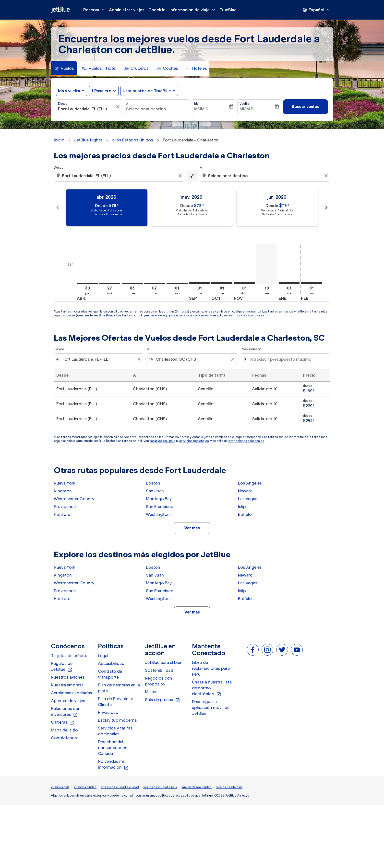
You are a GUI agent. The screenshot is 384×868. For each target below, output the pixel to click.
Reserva (95, 10)
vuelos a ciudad (85, 787)
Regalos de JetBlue (62, 667)
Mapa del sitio (64, 730)
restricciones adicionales (246, 315)
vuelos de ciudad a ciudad (120, 787)
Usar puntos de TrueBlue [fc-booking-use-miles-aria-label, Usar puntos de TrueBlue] (147, 91)
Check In (157, 10)
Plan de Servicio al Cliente (115, 702)
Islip (242, 507)
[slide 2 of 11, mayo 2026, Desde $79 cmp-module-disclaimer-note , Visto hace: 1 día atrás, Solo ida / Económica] (192, 208)
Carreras (63, 722)
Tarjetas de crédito (69, 656)
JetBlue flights (88, 140)
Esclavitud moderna (117, 720)
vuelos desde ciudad (197, 787)
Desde (63, 104)
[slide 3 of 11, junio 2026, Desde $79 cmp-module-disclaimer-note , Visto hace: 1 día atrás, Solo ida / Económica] (277, 208)
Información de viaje (193, 10)
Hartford (62, 514)
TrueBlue (228, 10)
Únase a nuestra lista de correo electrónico (212, 688)
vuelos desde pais (229, 787)
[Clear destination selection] (327, 176)
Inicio (59, 140)
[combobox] (86, 109)
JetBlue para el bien (164, 662)
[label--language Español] (316, 10)
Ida (196, 104)
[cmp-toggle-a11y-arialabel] (192, 176)
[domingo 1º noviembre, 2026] (244, 283)
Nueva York (65, 483)
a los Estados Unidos (133, 140)
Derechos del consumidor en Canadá (113, 748)
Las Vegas (248, 499)
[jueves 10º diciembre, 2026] (267, 264)
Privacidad (108, 712)
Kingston (63, 491)
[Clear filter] (139, 359)
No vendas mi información (113, 764)
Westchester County (74, 499)
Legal (103, 656)
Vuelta (244, 104)
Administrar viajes (127, 10)
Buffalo (245, 514)
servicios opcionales (194, 315)
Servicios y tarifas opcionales (115, 731)
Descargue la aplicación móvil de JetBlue (211, 707)
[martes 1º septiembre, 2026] (200, 283)
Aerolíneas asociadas (72, 693)
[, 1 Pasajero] (101, 91)
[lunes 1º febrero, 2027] (312, 283)
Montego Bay (159, 499)
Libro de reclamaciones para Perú (211, 668)
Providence (65, 507)
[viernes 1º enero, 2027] (289, 283)
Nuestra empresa (67, 685)
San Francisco (160, 507)
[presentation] (316, 10)
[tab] (64, 69)
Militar (151, 692)
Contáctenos (64, 738)
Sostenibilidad (159, 670)
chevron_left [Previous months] (58, 208)
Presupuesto (251, 349)
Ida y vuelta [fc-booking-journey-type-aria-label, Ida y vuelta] (69, 91)
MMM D (201, 109)
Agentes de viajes (68, 701)
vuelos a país (60, 787)
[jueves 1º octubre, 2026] (222, 283)
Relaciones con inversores (66, 712)
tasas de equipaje (162, 315)
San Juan (155, 491)
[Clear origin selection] (181, 176)
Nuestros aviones (68, 677)
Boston (153, 483)
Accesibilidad (111, 663)
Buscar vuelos (306, 106)
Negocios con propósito (159, 681)
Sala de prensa (162, 700)
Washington (158, 514)
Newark (245, 491)
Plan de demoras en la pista (119, 688)
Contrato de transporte (110, 674)
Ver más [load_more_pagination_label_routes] (192, 528)
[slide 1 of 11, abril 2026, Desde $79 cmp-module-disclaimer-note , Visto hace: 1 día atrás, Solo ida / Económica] (107, 208)
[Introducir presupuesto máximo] (287, 359)
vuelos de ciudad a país (160, 787)
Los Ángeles (250, 483)
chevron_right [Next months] (326, 208)
